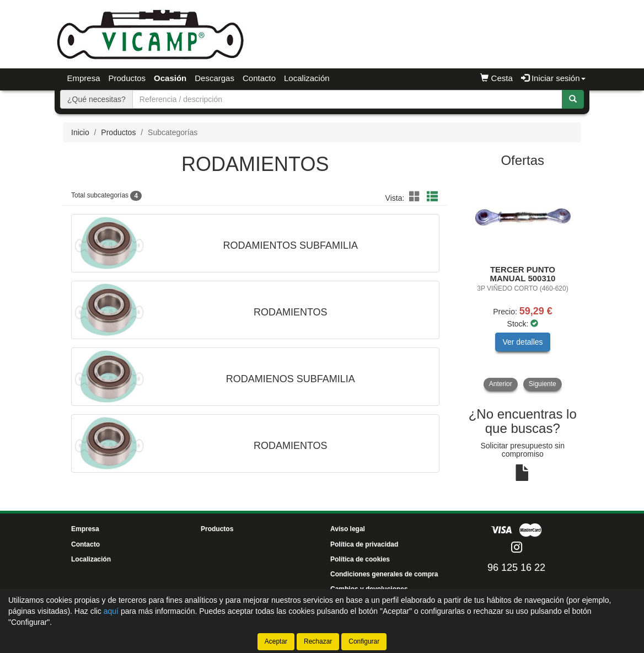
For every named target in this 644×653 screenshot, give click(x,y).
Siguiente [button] (543, 384)
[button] (416, 197)
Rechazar (318, 641)
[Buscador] (347, 99)
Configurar (364, 641)
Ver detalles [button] (522, 342)
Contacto (259, 78)
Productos (127, 78)
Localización (307, 78)
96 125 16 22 (516, 568)
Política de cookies (360, 559)
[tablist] (523, 283)
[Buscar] (573, 99)
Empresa (84, 78)
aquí (111, 611)
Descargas (214, 78)
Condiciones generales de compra (384, 574)
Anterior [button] (501, 384)
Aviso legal (348, 529)
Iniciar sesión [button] (553, 78)
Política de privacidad (364, 544)
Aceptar (276, 641)
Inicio (80, 132)
